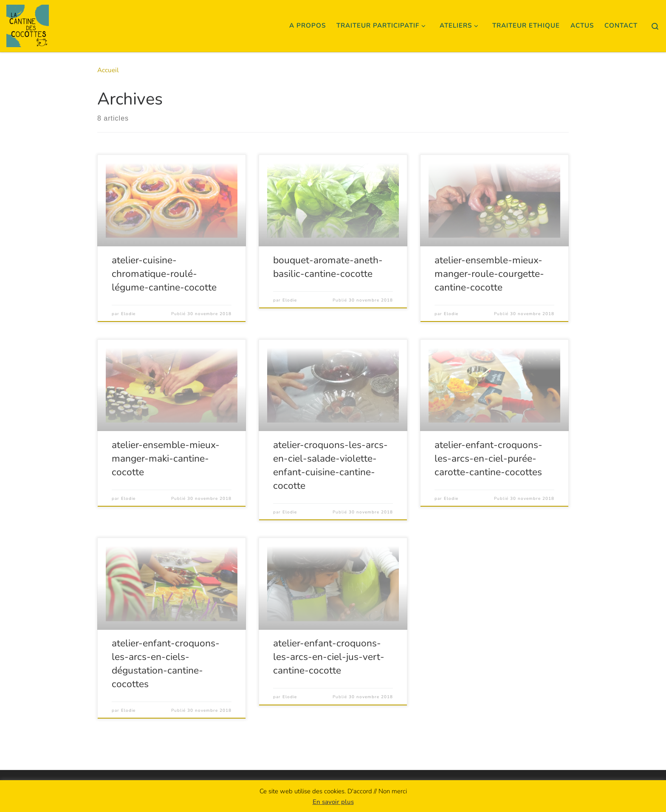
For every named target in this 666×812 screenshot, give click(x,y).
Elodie (128, 314)
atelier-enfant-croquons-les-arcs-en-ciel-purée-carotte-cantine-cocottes (488, 458)
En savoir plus (333, 802)
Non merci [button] (393, 791)
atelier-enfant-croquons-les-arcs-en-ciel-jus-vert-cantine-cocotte (329, 657)
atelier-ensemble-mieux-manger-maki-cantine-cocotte (166, 458)
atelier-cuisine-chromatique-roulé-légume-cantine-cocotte (164, 274)
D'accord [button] (360, 791)
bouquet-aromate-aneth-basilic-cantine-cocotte (328, 267)
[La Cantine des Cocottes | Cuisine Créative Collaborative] (28, 24)
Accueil (108, 70)
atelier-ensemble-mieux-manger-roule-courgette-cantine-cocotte (489, 274)
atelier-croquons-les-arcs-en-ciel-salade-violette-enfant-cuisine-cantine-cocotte (330, 465)
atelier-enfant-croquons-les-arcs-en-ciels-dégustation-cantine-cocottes (166, 664)
